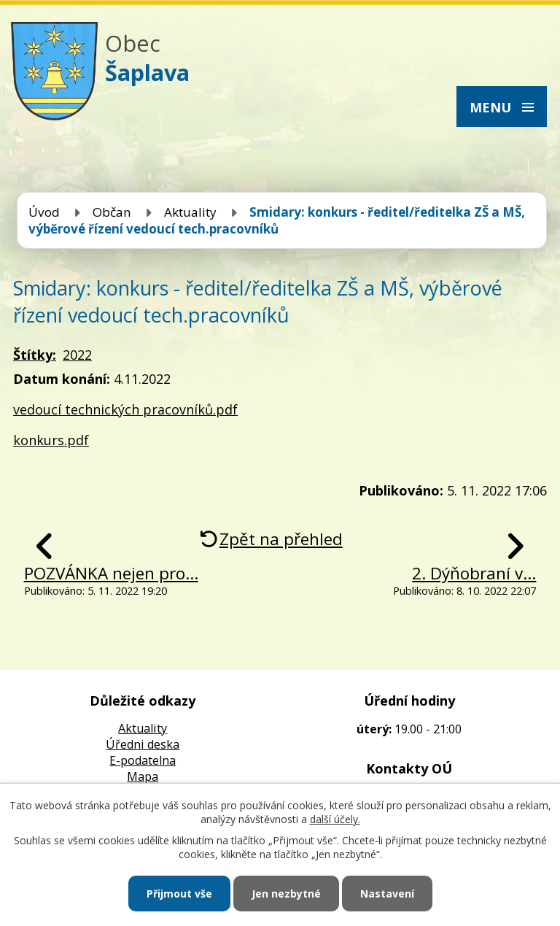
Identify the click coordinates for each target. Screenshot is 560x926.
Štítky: (35, 355)
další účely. (335, 819)
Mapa (143, 776)
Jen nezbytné (286, 894)
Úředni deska (143, 744)
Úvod (44, 212)
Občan (112, 212)
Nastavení (387, 894)
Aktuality (190, 212)
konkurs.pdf (51, 440)
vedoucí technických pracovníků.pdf (125, 409)
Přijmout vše (179, 894)
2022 (77, 355)
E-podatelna (143, 760)
